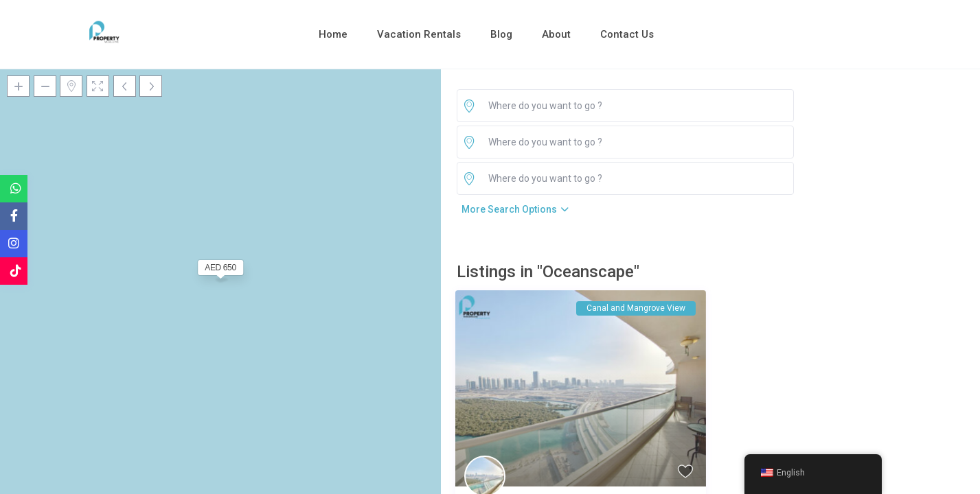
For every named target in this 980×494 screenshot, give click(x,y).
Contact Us (627, 34)
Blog (501, 34)
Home (333, 34)
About (556, 34)
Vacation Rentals (419, 34)
